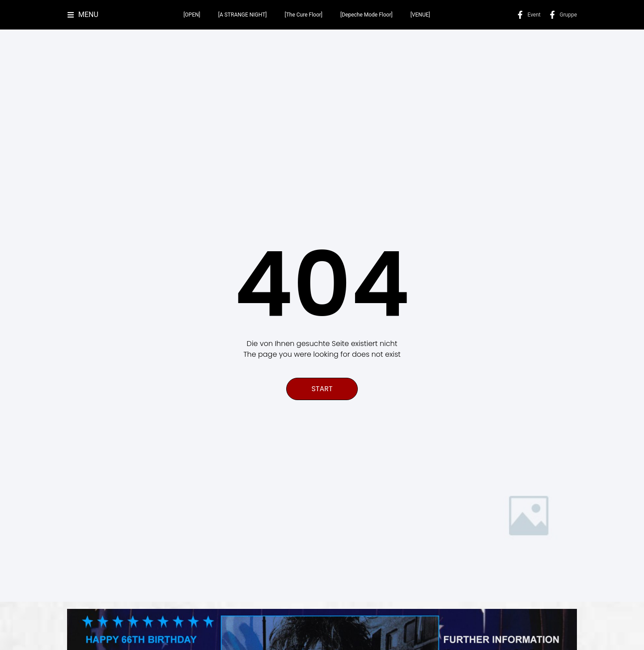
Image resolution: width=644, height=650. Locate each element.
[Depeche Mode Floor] (366, 15)
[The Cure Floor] (304, 15)
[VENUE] (420, 15)
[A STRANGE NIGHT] (243, 15)
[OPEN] (192, 15)
